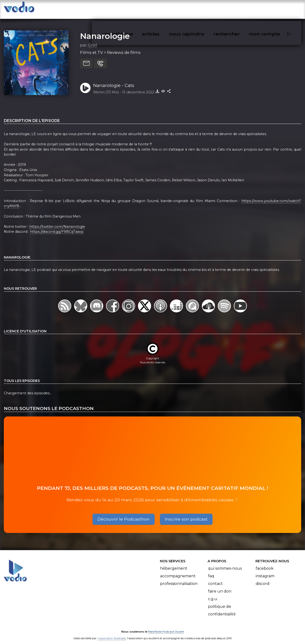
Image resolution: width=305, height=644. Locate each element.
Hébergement (174, 564)
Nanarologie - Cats (114, 81)
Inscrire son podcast (186, 514)
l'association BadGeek (112, 634)
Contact (215, 579)
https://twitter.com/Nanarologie (57, 222)
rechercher (235, 9)
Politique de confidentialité (222, 606)
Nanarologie (105, 31)
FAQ (211, 571)
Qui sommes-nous (225, 564)
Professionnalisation (179, 579)
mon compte (272, 9)
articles (162, 9)
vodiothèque (129, 9)
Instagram (265, 571)
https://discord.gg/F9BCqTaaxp (57, 227)
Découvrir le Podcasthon (124, 514)
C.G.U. (213, 594)
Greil (93, 40)
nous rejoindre (196, 9)
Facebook (265, 564)
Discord (263, 579)
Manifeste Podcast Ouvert (166, 627)
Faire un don (220, 586)
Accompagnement (178, 571)
